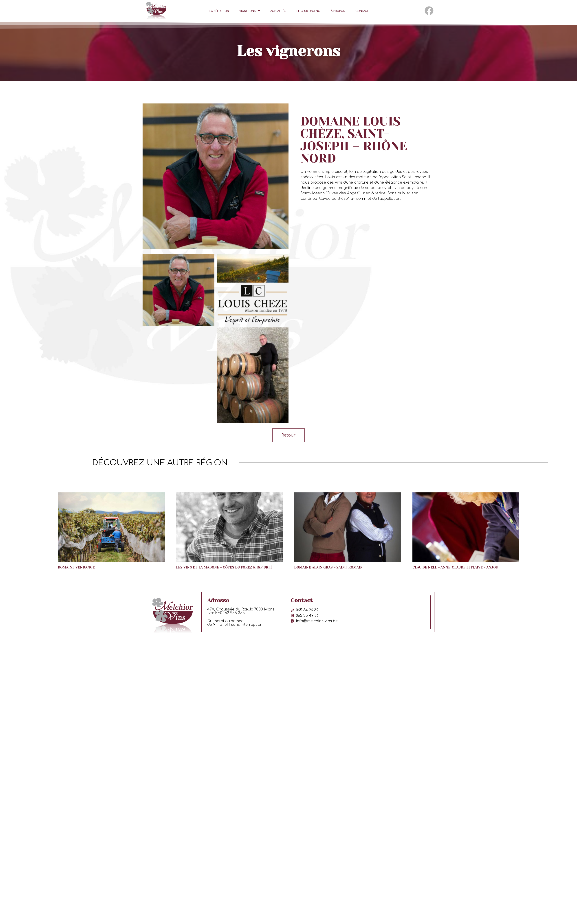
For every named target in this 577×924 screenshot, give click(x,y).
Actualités (278, 11)
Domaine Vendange (76, 566)
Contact (362, 11)
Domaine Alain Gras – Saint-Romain (328, 566)
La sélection (219, 11)
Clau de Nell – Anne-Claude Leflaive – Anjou (455, 566)
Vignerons (250, 11)
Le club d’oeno (308, 11)
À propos (338, 11)
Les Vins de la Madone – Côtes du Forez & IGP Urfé (224, 566)
